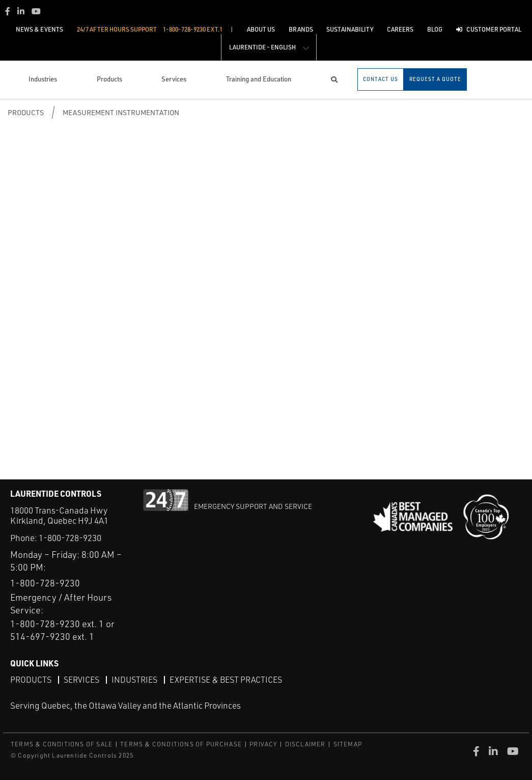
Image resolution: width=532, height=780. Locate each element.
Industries (134, 680)
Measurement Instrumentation (121, 112)
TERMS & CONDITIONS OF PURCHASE (181, 744)
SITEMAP (348, 744)
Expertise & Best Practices (226, 680)
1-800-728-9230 (70, 538)
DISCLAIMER (305, 744)
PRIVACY (263, 744)
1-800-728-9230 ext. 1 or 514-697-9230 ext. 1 (62, 630)
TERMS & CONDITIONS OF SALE (62, 744)
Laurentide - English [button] (262, 47)
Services (81, 680)
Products (26, 112)
